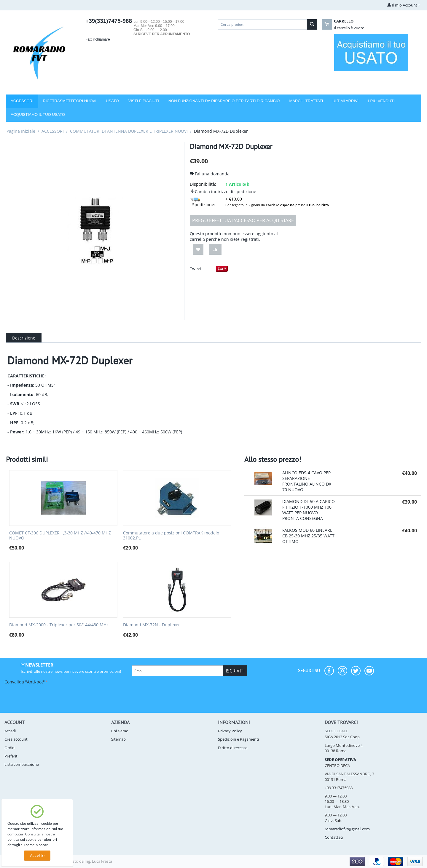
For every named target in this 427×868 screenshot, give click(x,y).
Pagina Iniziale (21, 131)
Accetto (37, 855)
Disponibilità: (203, 184)
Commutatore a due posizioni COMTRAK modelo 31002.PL (171, 536)
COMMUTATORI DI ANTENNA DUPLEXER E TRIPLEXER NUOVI (129, 131)
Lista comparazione (22, 764)
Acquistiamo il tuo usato (38, 114)
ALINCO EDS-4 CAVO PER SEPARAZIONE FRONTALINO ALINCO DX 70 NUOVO (307, 481)
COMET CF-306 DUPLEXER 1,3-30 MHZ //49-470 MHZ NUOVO (60, 536)
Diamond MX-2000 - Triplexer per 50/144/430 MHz (59, 625)
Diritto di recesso (233, 748)
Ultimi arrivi (345, 101)
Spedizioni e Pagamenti (238, 739)
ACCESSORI (53, 131)
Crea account (16, 739)
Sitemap (118, 739)
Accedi (10, 731)
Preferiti (11, 756)
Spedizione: (203, 203)
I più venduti (381, 101)
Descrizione (24, 338)
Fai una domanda (210, 174)
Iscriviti (235, 671)
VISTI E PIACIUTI (144, 101)
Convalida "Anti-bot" (25, 682)
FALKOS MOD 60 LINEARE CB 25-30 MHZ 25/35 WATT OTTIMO (308, 536)
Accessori (22, 101)
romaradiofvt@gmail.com (347, 829)
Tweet (196, 269)
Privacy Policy (230, 731)
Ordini (10, 748)
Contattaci (334, 837)
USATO (112, 101)
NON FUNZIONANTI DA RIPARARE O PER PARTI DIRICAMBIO (224, 101)
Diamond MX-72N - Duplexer (152, 625)
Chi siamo (120, 731)
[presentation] (50, 698)
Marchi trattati (306, 101)
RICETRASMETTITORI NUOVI (70, 101)
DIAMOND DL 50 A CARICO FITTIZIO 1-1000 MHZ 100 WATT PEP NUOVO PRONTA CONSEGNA (309, 510)
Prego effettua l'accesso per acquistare (243, 220)
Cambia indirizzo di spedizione (223, 192)
